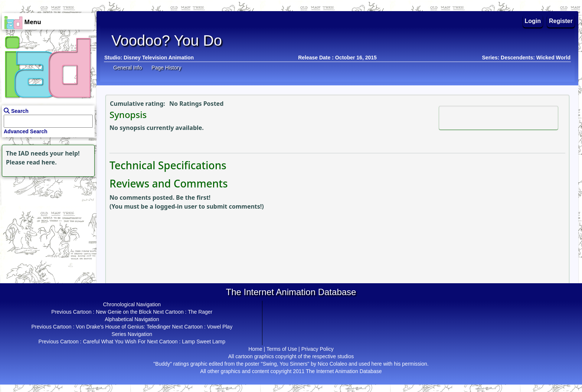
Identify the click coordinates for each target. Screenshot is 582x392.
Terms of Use (282, 349)
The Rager (200, 312)
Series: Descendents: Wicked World (526, 58)
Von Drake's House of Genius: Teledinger (123, 327)
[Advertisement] (46, 225)
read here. (42, 162)
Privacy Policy (318, 349)
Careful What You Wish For (114, 342)
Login (533, 21)
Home (255, 349)
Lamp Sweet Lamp (204, 342)
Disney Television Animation (159, 58)
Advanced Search (26, 131)
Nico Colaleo (332, 364)
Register (561, 21)
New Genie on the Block (124, 312)
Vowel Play (220, 327)
